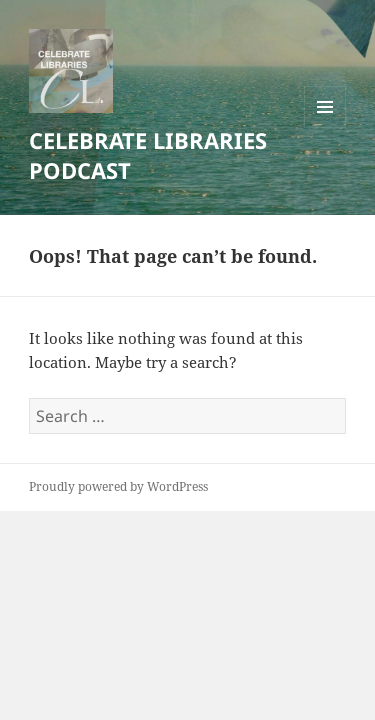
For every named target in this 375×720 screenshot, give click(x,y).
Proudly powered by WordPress (118, 486)
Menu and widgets (325, 127)
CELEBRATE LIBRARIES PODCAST (148, 155)
